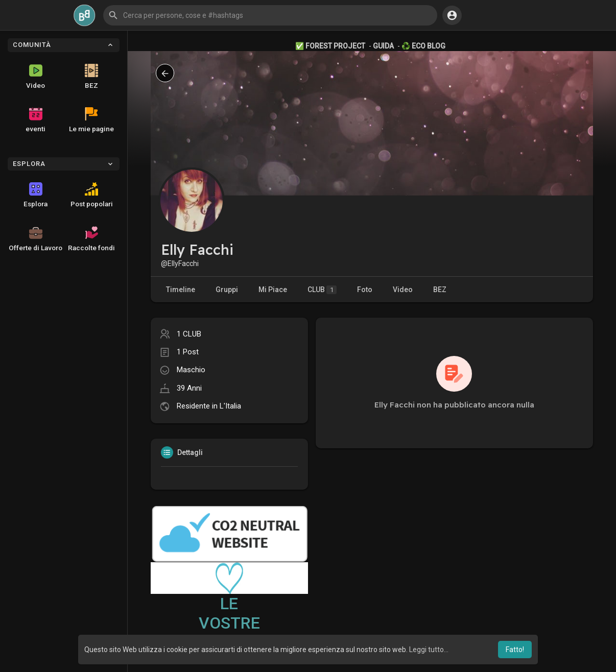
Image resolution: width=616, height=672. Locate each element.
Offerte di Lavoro (35, 239)
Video (35, 77)
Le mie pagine (91, 120)
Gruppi (227, 290)
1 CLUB (189, 334)
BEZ (91, 77)
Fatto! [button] (515, 650)
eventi (35, 120)
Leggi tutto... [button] (429, 650)
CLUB (322, 290)
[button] (270, 15)
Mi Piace (273, 290)
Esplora (35, 195)
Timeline (181, 290)
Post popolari (92, 195)
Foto (365, 290)
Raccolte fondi (91, 239)
